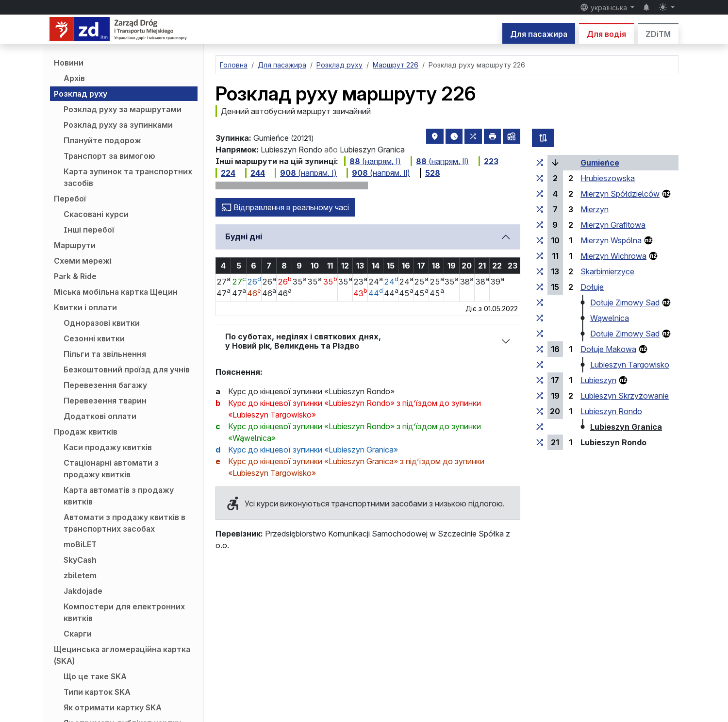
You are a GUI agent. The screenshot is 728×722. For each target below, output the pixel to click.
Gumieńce (600, 163)
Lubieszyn (598, 380)
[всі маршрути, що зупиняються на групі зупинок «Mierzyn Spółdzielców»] (540, 194)
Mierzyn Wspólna (611, 240)
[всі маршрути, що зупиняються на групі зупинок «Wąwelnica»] (540, 318)
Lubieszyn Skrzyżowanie (625, 396)
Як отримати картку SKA (113, 707)
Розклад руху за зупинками (118, 125)
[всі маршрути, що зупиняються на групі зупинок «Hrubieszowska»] (540, 178)
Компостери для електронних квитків (124, 612)
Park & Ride (75, 276)
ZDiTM (658, 34)
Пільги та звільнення (105, 354)
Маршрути (75, 245)
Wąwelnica (610, 318)
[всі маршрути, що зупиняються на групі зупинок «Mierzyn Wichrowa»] (540, 256)
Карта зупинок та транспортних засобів (128, 177)
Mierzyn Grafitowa (613, 225)
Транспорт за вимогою (109, 156)
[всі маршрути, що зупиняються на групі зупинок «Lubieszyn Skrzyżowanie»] (540, 396)
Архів (74, 78)
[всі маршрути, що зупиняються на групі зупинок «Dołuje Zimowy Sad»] (540, 302)
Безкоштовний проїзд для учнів (127, 369)
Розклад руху (81, 94)
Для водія (606, 34)
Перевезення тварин (105, 401)
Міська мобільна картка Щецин (116, 292)
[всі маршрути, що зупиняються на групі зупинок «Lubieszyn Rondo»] (540, 411)
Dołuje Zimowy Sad (625, 302)
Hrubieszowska (608, 178)
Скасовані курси (96, 214)
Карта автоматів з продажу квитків (119, 496)
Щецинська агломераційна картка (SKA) (122, 655)
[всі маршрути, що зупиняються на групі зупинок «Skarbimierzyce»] (540, 271)
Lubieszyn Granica (626, 427)
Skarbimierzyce (607, 271)
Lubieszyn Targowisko (630, 365)
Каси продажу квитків (108, 447)
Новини (69, 63)
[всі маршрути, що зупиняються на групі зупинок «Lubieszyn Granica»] (540, 427)
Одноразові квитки (102, 323)
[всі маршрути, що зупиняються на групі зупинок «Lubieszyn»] (540, 380)
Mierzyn (595, 209)
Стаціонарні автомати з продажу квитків (111, 469)
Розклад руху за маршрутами (123, 109)
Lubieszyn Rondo (611, 411)
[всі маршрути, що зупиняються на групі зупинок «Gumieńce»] (540, 163)
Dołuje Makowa (608, 349)
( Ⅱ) (440, 161)
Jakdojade (83, 591)
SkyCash (80, 560)
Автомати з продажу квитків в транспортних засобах (124, 523)
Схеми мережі (83, 261)
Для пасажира (539, 34)
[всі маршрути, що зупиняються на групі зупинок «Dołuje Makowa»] (540, 349)
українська (604, 7)
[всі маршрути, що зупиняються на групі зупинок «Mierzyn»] (540, 209)
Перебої (70, 199)
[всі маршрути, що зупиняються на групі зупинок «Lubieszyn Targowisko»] (540, 365)
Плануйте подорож (102, 140)
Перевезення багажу (105, 385)
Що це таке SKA (95, 676)
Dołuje (592, 287)
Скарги (78, 634)
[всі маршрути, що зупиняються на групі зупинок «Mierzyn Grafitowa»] (540, 225)
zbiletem (80, 575)
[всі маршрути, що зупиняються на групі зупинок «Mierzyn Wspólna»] (540, 240)
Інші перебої (89, 230)
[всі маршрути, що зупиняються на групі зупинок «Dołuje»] (540, 287)
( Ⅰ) (372, 161)
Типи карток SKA (97, 692)
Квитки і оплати (85, 307)
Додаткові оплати (100, 416)
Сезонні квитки (94, 338)
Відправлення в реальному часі (285, 207)
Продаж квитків (86, 432)
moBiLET (80, 544)
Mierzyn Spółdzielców (620, 194)
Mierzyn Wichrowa (613, 256)
